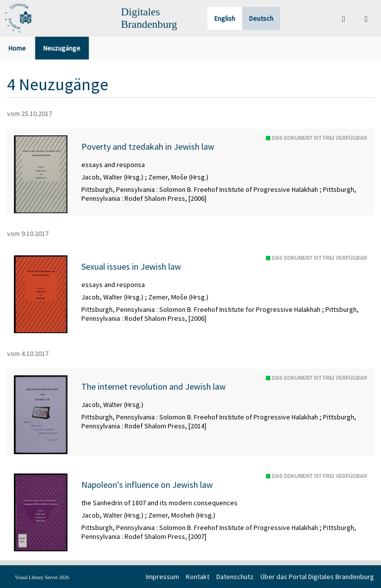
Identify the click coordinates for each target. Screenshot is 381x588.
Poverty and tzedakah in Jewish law (148, 147)
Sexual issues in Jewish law (131, 267)
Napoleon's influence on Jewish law (147, 485)
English (225, 18)
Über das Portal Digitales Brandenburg (317, 577)
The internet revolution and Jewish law (154, 387)
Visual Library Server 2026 (42, 577)
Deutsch (261, 18)
